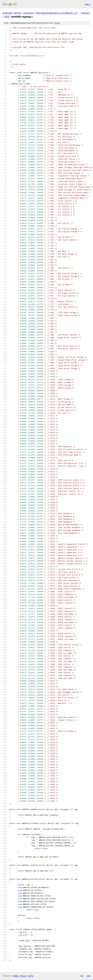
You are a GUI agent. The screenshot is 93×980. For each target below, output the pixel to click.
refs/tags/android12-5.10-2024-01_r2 (56, 13)
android (7, 13)
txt (82, 976)
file (57, 23)
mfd (7, 17)
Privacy (23, 976)
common (28, 13)
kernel (17, 13)
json (88, 976)
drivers (86, 13)
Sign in (88, 4)
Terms (31, 976)
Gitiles (16, 976)
